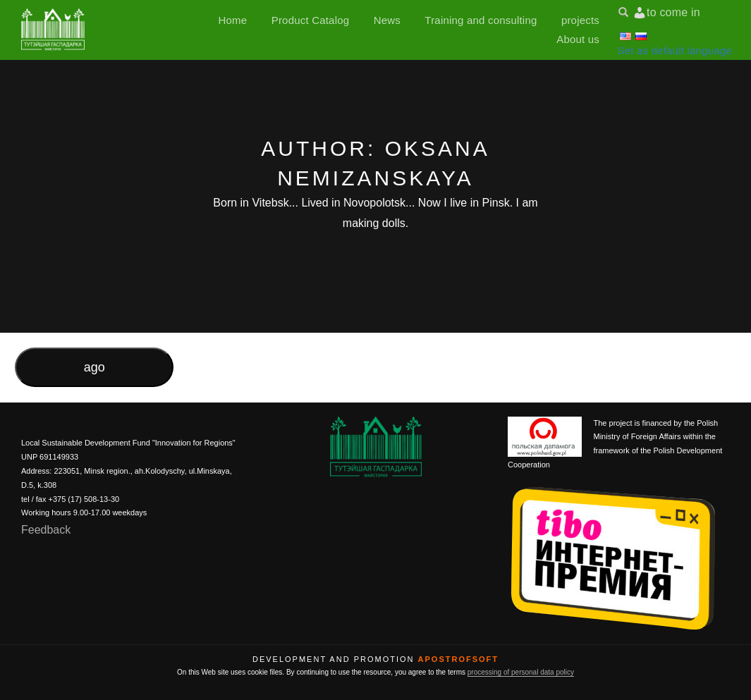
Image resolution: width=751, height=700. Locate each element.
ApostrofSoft (458, 659)
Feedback (46, 530)
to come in (673, 12)
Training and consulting (481, 20)
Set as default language (675, 50)
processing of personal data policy (521, 672)
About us (578, 39)
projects (580, 20)
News (387, 20)
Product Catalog (311, 20)
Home (233, 20)
